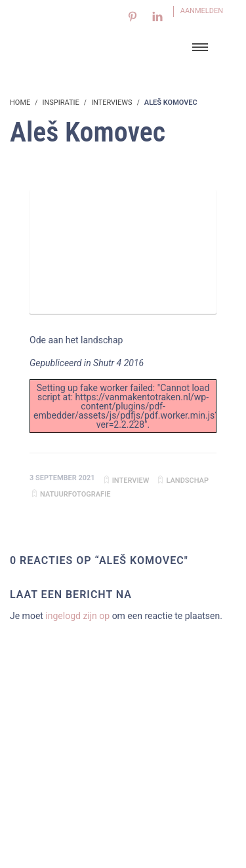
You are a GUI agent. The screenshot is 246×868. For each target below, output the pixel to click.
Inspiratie (60, 103)
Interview (131, 481)
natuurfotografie (75, 494)
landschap (187, 481)
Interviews (112, 103)
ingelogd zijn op (77, 616)
